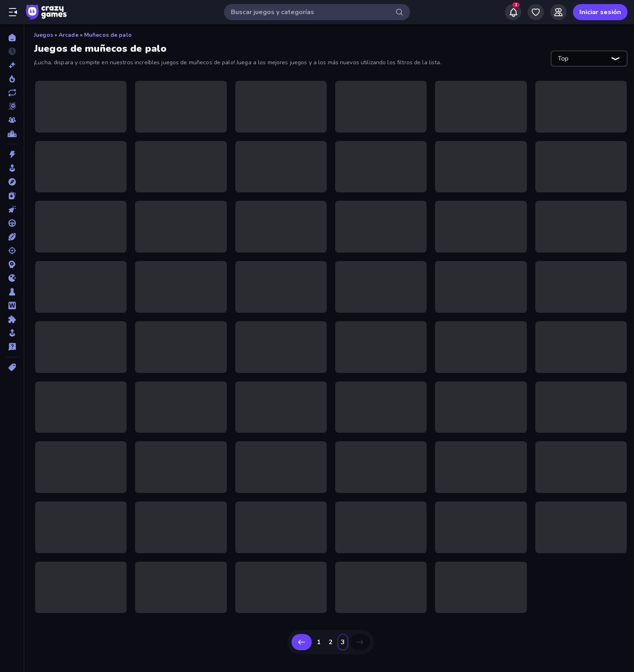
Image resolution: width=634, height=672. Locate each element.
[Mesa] (12, 292)
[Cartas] (12, 196)
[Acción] (12, 154)
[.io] (12, 278)
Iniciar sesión (600, 12)
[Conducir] (12, 223)
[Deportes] (12, 237)
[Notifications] (513, 12)
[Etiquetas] (12, 367)
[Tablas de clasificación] (12, 134)
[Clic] (12, 209)
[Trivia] (12, 347)
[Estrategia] (12, 264)
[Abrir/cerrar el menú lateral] (13, 12)
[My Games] (536, 12)
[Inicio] (12, 38)
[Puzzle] (12, 319)
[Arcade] (12, 168)
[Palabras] (12, 305)
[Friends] (558, 12)
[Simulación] (12, 333)
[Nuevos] (12, 65)
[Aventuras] (12, 182)
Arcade (69, 35)
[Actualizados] (12, 93)
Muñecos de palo (108, 35)
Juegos (43, 35)
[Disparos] (12, 251)
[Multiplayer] (12, 120)
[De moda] (12, 79)
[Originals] (12, 106)
